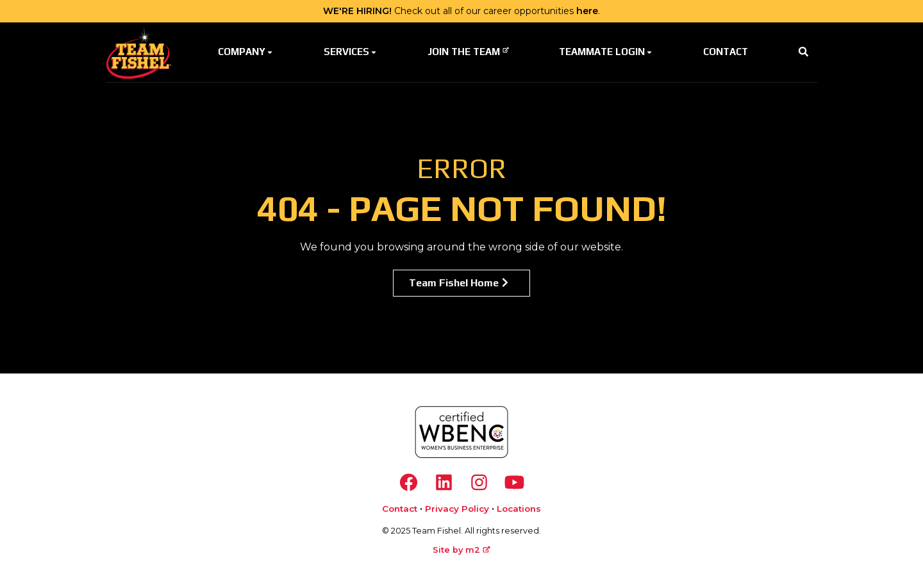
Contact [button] (726, 52)
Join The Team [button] (468, 52)
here (587, 11)
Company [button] (246, 52)
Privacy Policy (457, 509)
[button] (803, 52)
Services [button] (351, 52)
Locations (519, 509)
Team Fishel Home (460, 283)
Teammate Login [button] (606, 52)
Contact (400, 509)
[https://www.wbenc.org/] (462, 432)
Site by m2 (462, 550)
